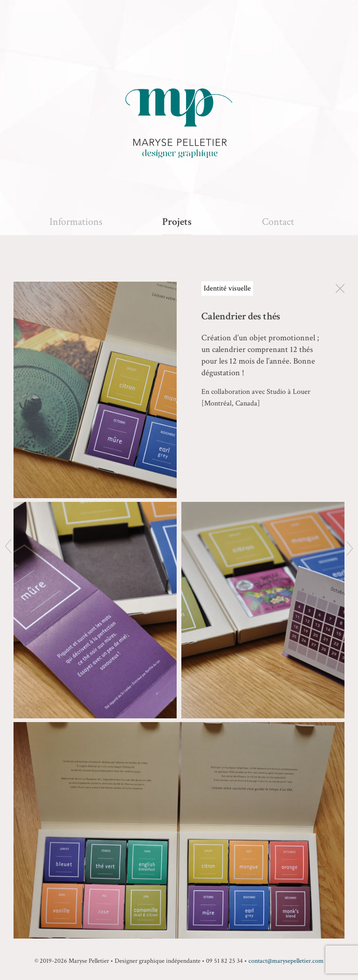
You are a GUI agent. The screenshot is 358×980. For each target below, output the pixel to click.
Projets (177, 222)
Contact (278, 222)
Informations (76, 222)
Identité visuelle (227, 288)
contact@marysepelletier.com (286, 961)
